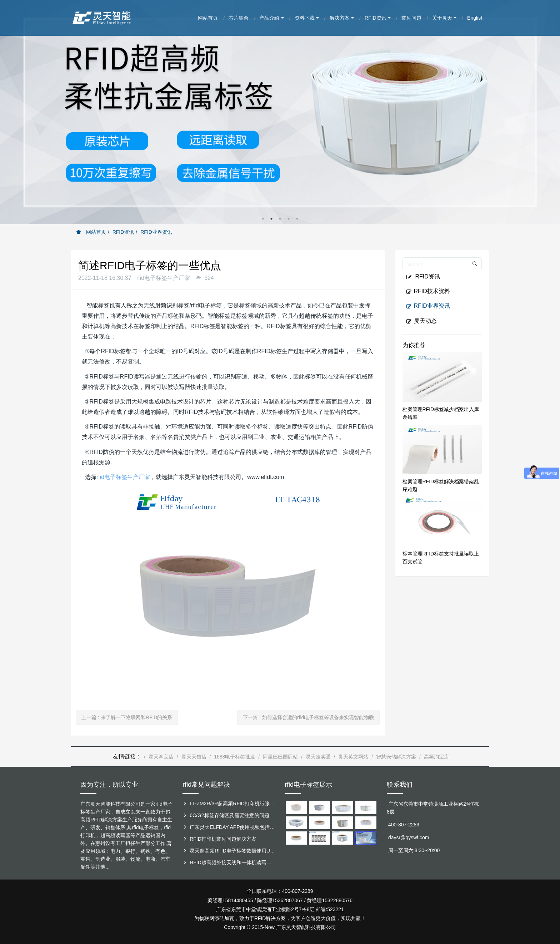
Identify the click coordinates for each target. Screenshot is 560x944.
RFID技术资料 (428, 291)
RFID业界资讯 (156, 232)
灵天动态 (421, 321)
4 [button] (289, 219)
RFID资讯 (123, 232)
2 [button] (271, 219)
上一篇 (127, 717)
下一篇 (308, 717)
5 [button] (297, 219)
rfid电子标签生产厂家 (123, 477)
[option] (280, 112)
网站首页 (91, 232)
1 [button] (263, 219)
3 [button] (280, 219)
